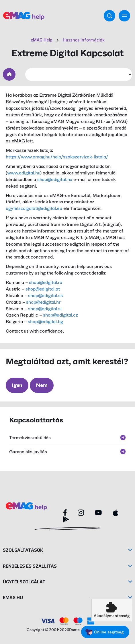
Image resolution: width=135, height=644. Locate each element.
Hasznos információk (84, 40)
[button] (112, 610)
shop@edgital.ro (46, 282)
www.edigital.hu (24, 173)
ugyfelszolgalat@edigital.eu (34, 208)
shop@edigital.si (45, 309)
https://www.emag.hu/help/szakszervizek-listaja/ (57, 157)
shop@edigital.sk (45, 296)
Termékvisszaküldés (67, 438)
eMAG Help (42, 40)
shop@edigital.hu (55, 179)
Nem (42, 385)
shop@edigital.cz (60, 315)
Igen (17, 385)
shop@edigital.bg (45, 322)
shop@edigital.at (43, 289)
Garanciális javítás (67, 452)
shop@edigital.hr (43, 302)
